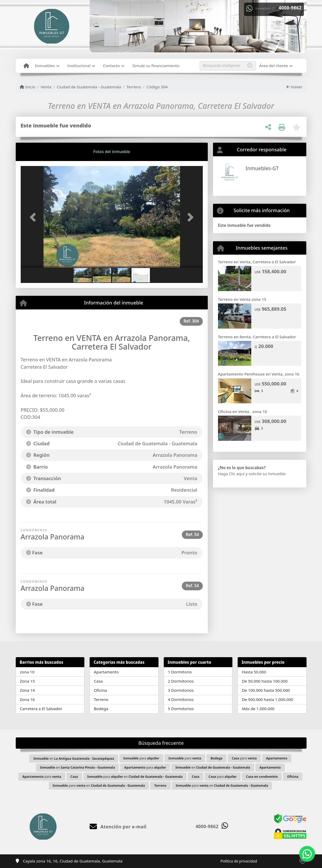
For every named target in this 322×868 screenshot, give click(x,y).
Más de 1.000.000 (258, 709)
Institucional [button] (79, 66)
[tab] (40, 152)
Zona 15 (27, 681)
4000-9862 (290, 8)
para (141, 758)
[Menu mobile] (26, 66)
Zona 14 (27, 690)
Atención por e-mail (118, 827)
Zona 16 (27, 699)
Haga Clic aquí (231, 474)
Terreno (134, 87)
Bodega (101, 709)
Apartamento (106, 672)
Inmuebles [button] (45, 66)
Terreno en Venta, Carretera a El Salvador (257, 262)
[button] (34, 217)
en (74, 759)
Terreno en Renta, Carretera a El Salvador (257, 337)
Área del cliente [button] (274, 66)
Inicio (28, 87)
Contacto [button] (111, 66)
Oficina (100, 690)
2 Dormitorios (181, 681)
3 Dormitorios (181, 690)
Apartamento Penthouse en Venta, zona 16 (259, 374)
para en (135, 777)
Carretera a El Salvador (41, 709)
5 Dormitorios (181, 709)
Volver (294, 87)
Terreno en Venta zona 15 (242, 299)
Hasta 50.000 (254, 672)
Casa (98, 681)
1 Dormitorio (180, 672)
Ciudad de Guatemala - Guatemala (89, 87)
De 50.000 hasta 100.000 (265, 681)
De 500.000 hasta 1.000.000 (268, 699)
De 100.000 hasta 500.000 (266, 690)
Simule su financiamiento (156, 66)
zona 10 (27, 672)
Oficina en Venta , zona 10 (242, 411)
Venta (46, 87)
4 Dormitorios (181, 699)
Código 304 (157, 87)
